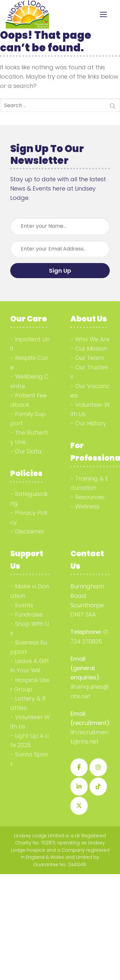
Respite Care (29, 362)
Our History (91, 423)
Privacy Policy (29, 517)
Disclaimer (30, 531)
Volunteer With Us (90, 409)
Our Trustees (89, 372)
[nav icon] (103, 15)
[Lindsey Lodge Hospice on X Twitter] (79, 806)
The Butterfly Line (29, 437)
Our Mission (91, 349)
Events (24, 605)
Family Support (28, 419)
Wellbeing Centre (30, 381)
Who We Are (92, 339)
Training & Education (89, 483)
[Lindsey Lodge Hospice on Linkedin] (79, 787)
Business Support (29, 647)
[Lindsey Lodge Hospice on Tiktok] (98, 787)
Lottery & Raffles (28, 703)
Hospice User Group (30, 685)
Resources (90, 497)
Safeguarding (29, 499)
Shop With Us (30, 628)
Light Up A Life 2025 (29, 740)
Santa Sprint (29, 759)
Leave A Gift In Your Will (30, 666)
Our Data (28, 451)
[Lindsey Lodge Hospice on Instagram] (98, 767)
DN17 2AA (83, 614)
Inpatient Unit (30, 344)
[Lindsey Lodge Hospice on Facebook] (79, 767)
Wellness (87, 506)
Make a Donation (30, 591)
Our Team (89, 358)
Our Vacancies (90, 391)
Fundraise (29, 614)
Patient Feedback (28, 400)
